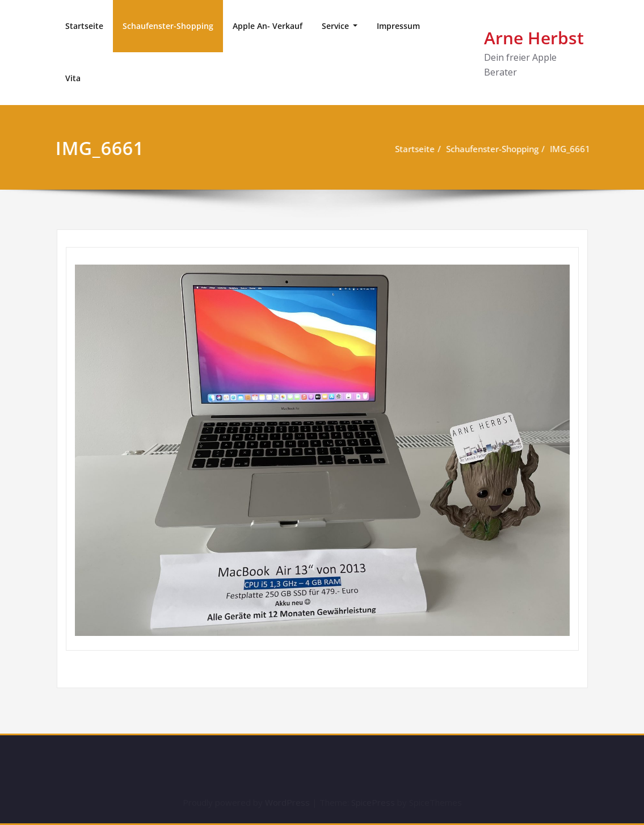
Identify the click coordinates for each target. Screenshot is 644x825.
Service (336, 26)
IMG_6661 (570, 149)
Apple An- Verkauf (268, 26)
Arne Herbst (534, 38)
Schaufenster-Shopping (168, 26)
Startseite (84, 26)
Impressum (398, 26)
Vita (73, 78)
